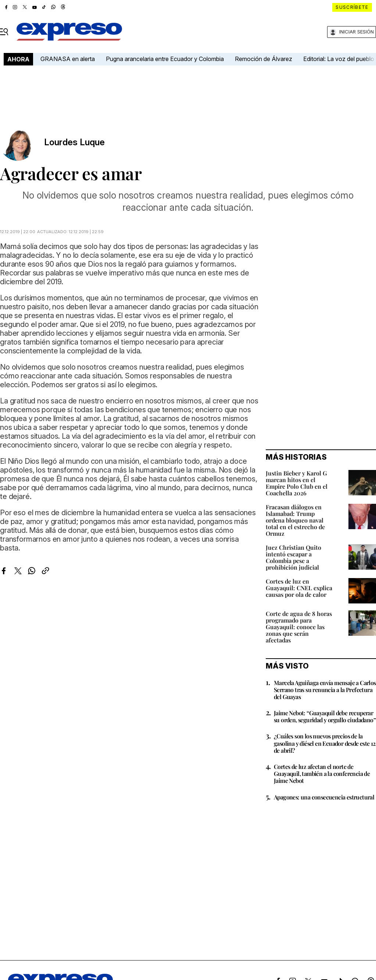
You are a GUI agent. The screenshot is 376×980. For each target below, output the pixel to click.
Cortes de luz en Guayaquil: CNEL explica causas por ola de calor (299, 588)
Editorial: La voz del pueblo (339, 59)
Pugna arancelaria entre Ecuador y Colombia (165, 59)
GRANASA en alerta (68, 59)
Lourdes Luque (74, 142)
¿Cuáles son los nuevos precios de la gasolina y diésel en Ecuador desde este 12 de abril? (325, 743)
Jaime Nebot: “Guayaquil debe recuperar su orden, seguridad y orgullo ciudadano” (325, 716)
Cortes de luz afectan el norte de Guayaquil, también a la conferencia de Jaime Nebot (322, 774)
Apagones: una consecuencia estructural (324, 797)
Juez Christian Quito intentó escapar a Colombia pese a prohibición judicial (293, 557)
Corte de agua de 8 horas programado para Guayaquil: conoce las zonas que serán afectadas (299, 627)
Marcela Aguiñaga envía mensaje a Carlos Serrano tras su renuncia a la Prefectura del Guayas (325, 690)
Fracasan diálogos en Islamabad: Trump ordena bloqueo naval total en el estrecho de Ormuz (295, 520)
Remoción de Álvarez (264, 59)
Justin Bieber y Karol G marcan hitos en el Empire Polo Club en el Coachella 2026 (297, 483)
